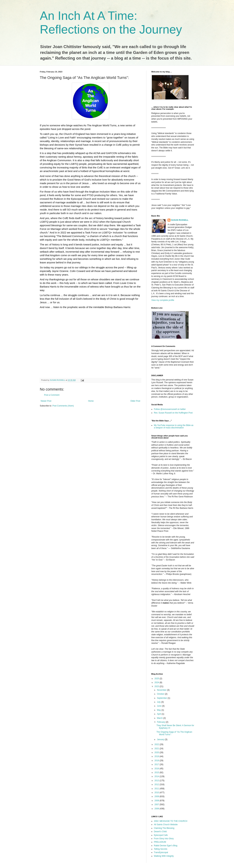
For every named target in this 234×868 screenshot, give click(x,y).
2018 (157, 761)
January (161, 739)
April (159, 714)
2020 (157, 752)
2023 (157, 686)
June (159, 706)
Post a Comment (52, 395)
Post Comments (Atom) (63, 406)
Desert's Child (160, 832)
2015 (157, 773)
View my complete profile (163, 300)
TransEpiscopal (161, 852)
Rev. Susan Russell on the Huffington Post (173, 413)
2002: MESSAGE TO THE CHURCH (171, 821)
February (161, 722)
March (160, 718)
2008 (157, 801)
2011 (157, 789)
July (159, 702)
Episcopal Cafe (161, 835)
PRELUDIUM (160, 842)
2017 (157, 764)
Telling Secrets (161, 849)
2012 (157, 784)
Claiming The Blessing (164, 828)
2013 (157, 781)
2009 (157, 796)
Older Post (135, 401)
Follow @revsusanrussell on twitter (170, 409)
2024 (157, 682)
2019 (157, 756)
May (159, 710)
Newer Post (46, 401)
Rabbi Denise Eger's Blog (166, 846)
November (162, 690)
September (162, 698)
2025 (157, 679)
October (161, 694)
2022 (157, 744)
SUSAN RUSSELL (180, 220)
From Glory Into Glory (164, 839)
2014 (157, 776)
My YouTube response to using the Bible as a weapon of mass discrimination (174, 426)
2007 (157, 805)
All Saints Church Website (166, 825)
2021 (157, 749)
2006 (157, 809)
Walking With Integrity (164, 856)
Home (91, 401)
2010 (157, 793)
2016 (157, 769)
